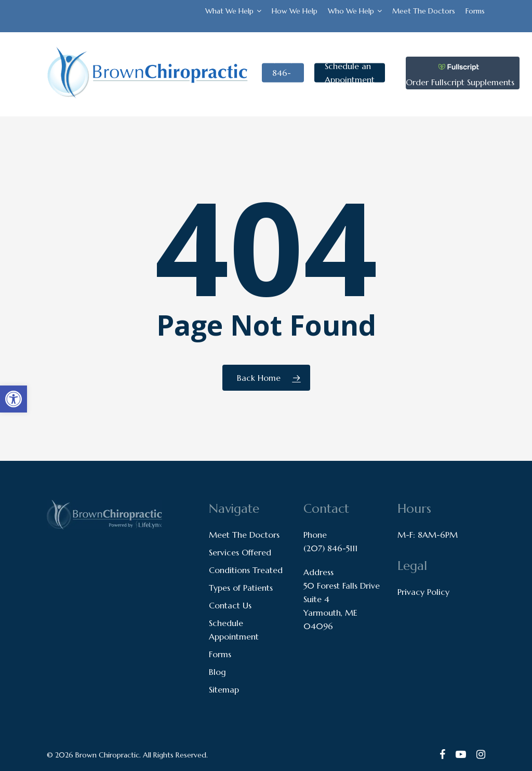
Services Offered (240, 552)
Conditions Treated (246, 570)
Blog (217, 672)
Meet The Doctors (244, 535)
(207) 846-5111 (330, 548)
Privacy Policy (423, 592)
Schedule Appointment (234, 630)
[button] (14, 399)
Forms (220, 654)
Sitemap (224, 689)
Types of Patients (241, 588)
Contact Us (230, 605)
